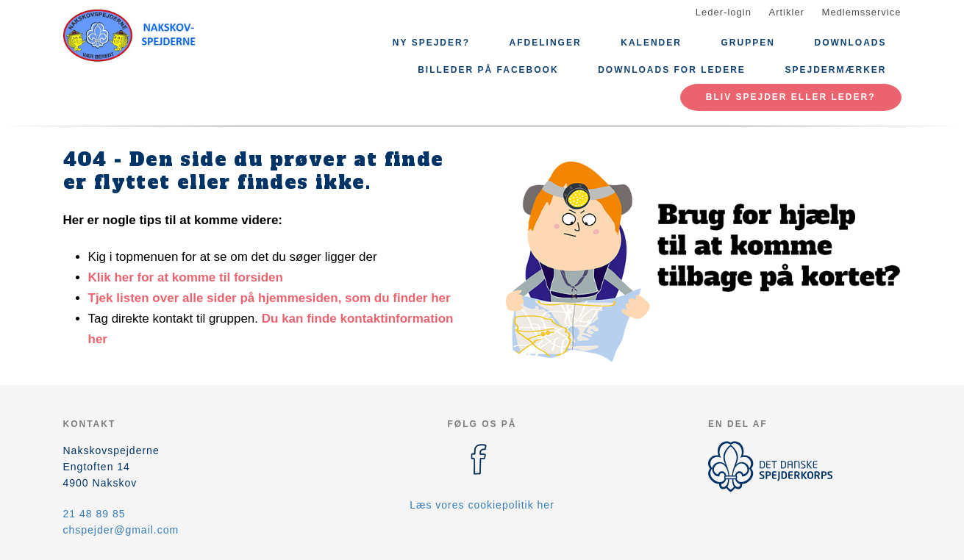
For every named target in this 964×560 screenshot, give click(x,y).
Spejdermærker (835, 70)
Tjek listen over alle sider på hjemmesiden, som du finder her (269, 298)
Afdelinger (546, 43)
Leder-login (724, 12)
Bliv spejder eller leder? (791, 97)
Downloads (851, 43)
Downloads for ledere (672, 70)
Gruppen (748, 43)
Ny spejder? (431, 43)
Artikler (787, 12)
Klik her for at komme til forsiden (186, 277)
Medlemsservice (862, 12)
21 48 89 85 (94, 514)
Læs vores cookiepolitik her (482, 505)
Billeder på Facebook (488, 70)
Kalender (651, 43)
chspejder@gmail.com (121, 530)
